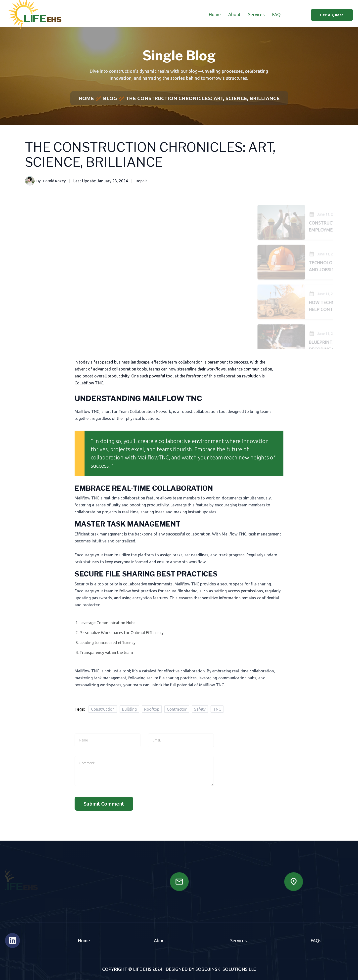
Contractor (177, 709)
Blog (110, 98)
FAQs (316, 940)
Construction (103, 709)
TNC (217, 709)
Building (129, 709)
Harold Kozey (54, 181)
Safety (200, 709)
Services (256, 14)
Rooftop (152, 709)
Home (215, 14)
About (234, 14)
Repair (141, 181)
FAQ (276, 14)
